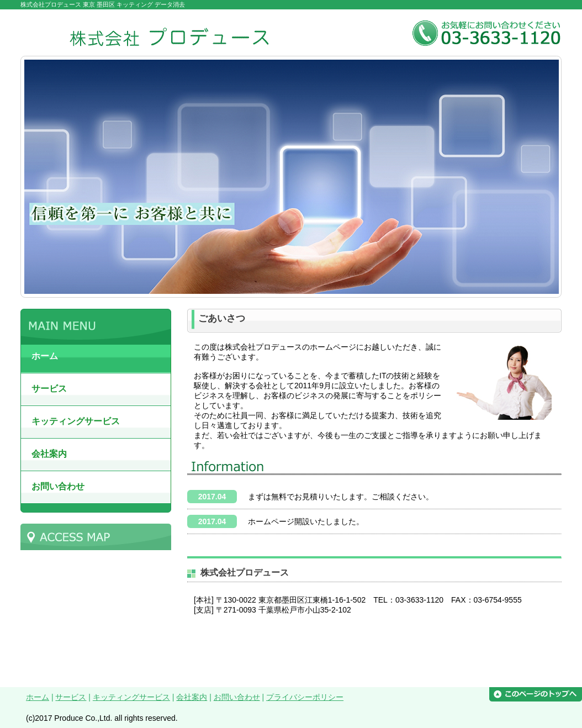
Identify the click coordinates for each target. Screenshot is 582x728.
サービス (71, 697)
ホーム (38, 697)
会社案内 (192, 697)
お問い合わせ (237, 697)
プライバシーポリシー (305, 697)
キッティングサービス (131, 697)
